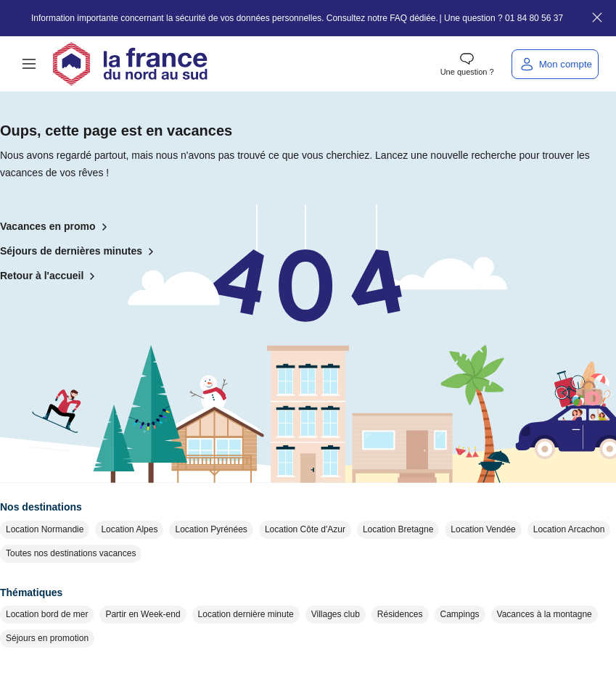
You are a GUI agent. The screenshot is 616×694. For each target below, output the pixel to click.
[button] (29, 64)
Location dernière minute (246, 614)
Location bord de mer (47, 614)
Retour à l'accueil (50, 276)
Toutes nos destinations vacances (71, 553)
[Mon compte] (555, 64)
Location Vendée (483, 529)
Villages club (336, 614)
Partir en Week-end (143, 614)
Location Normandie (45, 529)
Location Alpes (129, 529)
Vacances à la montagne (545, 614)
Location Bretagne (398, 529)
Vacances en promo (57, 227)
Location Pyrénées (211, 529)
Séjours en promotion (47, 638)
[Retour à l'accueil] (130, 64)
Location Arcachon (569, 529)
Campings (460, 614)
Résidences (400, 614)
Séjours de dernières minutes (80, 252)
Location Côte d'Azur (305, 529)
